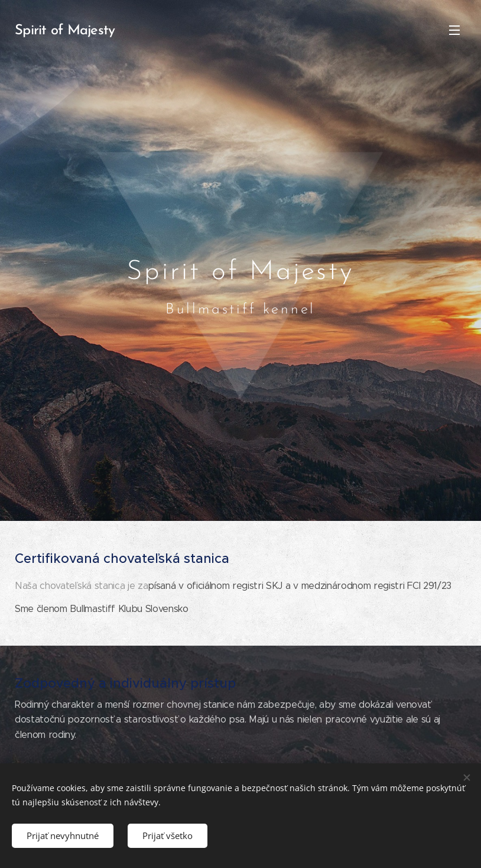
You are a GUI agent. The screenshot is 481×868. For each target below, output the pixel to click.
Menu (454, 30)
